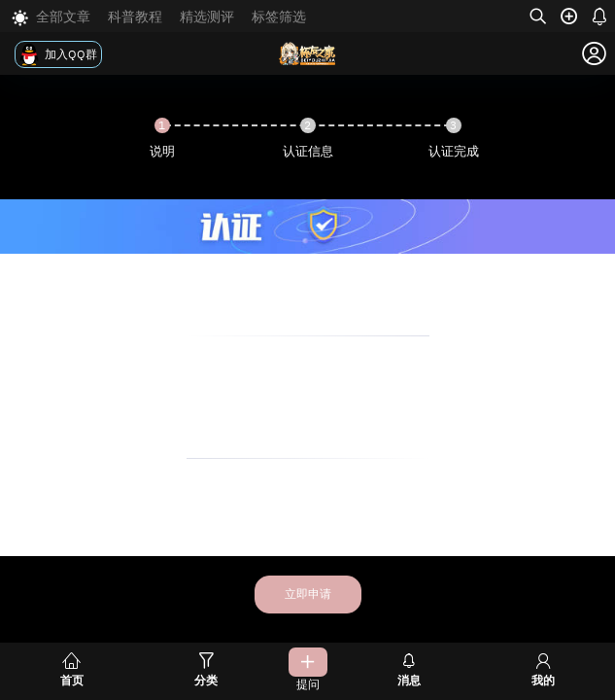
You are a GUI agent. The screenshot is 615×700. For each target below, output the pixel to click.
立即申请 (308, 594)
